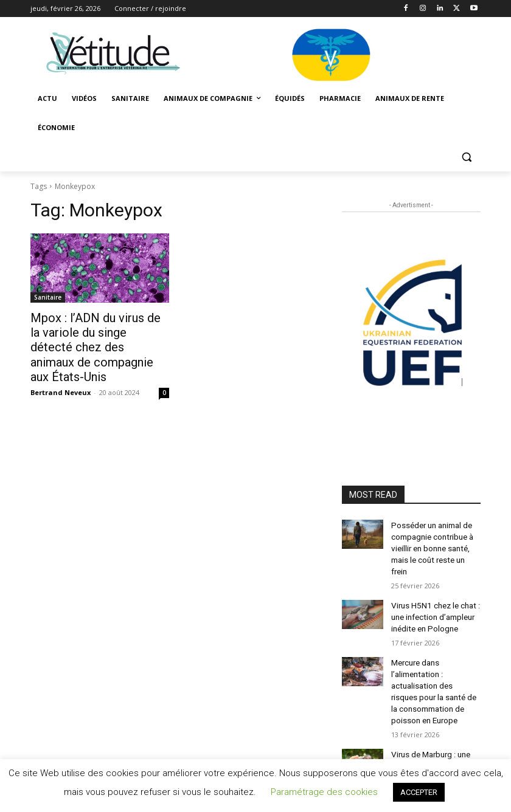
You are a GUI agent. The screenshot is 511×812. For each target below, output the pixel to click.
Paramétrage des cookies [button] (324, 792)
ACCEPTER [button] (419, 792)
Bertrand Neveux (61, 372)
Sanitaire (48, 297)
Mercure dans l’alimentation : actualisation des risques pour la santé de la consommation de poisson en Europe (434, 667)
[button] (466, 157)
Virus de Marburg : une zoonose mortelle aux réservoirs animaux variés (435, 735)
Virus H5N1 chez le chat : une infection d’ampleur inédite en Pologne (434, 599)
